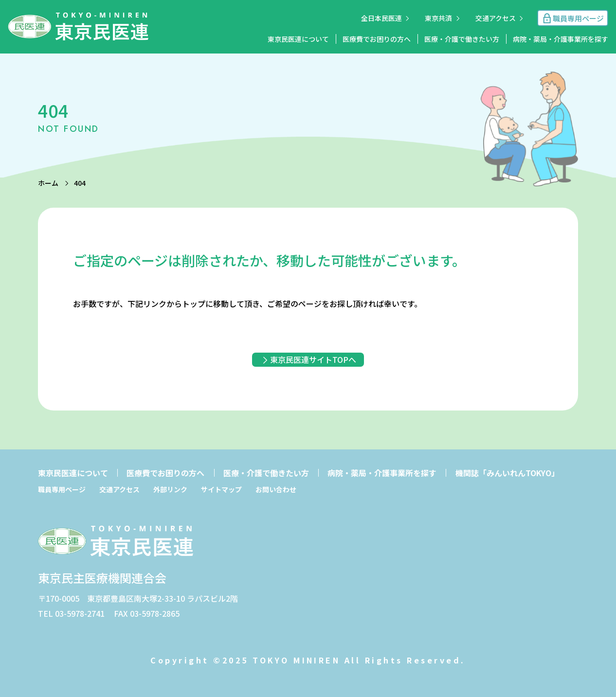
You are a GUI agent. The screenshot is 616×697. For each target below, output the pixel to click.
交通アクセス (496, 18)
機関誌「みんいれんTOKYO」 (507, 473)
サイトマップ (221, 489)
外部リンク (170, 489)
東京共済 (438, 18)
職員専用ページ (62, 489)
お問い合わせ (276, 489)
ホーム (48, 183)
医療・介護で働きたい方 (462, 39)
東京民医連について (298, 39)
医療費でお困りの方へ (377, 39)
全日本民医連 (381, 18)
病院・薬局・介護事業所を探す (561, 39)
